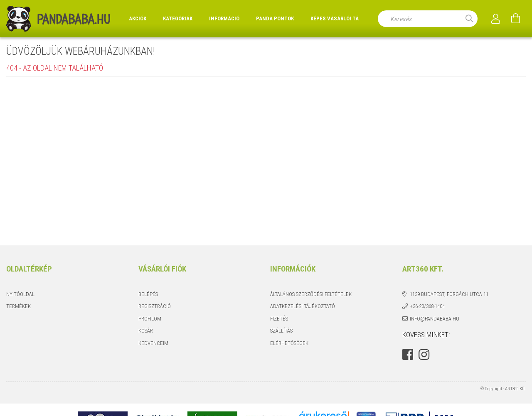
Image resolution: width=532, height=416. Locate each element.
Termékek (18, 306)
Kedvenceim (153, 343)
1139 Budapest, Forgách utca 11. (450, 294)
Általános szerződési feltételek (311, 294)
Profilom (150, 319)
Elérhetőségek (289, 343)
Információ (224, 18)
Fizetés (279, 319)
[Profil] (496, 19)
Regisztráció (155, 306)
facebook (408, 355)
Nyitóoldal (20, 294)
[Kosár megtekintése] (516, 19)
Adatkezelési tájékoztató (303, 306)
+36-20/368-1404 (427, 306)
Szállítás (281, 331)
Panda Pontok (275, 18)
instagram (424, 355)
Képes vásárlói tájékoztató (349, 18)
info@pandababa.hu (435, 319)
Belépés (148, 294)
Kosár (146, 331)
